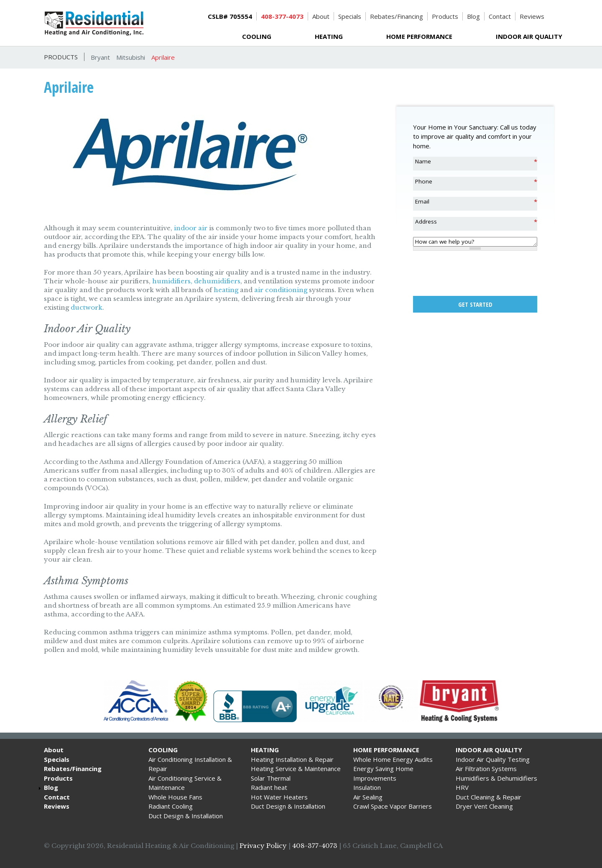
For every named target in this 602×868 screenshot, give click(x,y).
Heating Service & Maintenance (296, 769)
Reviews (532, 16)
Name (423, 161)
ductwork (87, 307)
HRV (462, 787)
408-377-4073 (315, 846)
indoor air (191, 228)
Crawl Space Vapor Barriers (393, 806)
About (321, 16)
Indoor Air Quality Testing (493, 759)
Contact (500, 16)
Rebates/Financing (397, 16)
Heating (329, 37)
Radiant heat (269, 787)
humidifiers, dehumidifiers (196, 281)
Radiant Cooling (171, 806)
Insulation (367, 787)
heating (226, 290)
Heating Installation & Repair (292, 759)
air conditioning (281, 290)
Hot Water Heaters (279, 797)
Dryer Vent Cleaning (484, 806)
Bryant (100, 57)
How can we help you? (445, 242)
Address (426, 221)
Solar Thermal (271, 778)
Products (445, 16)
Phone (424, 181)
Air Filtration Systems (486, 769)
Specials (350, 16)
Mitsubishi (131, 57)
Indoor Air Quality (529, 37)
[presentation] (477, 273)
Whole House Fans (175, 797)
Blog (473, 16)
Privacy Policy (263, 846)
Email (422, 201)
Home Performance (419, 37)
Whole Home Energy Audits (393, 759)
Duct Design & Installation (186, 816)
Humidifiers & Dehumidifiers (496, 778)
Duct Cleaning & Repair (488, 797)
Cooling (257, 37)
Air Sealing (368, 797)
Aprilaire (163, 57)
